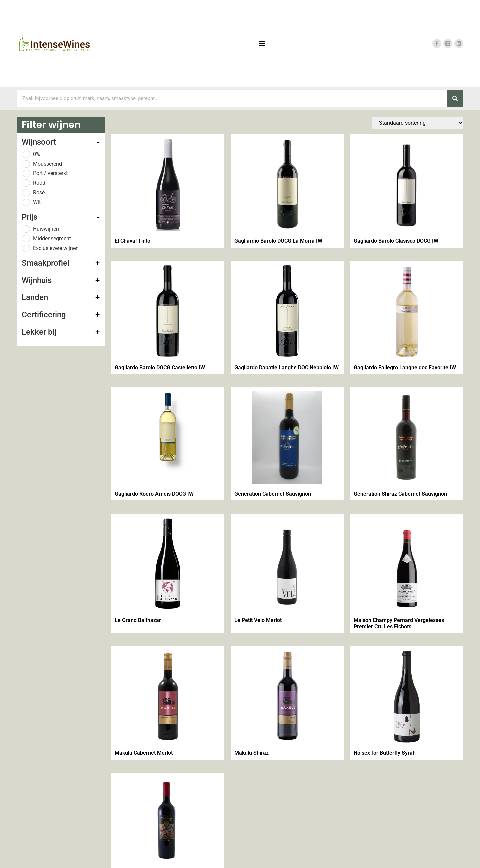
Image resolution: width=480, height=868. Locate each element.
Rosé (39, 192)
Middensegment (52, 238)
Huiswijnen (46, 229)
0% (36, 154)
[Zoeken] (455, 98)
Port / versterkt (50, 173)
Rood (39, 183)
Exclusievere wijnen (56, 248)
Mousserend (47, 164)
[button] (262, 43)
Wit (37, 202)
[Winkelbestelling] (418, 123)
